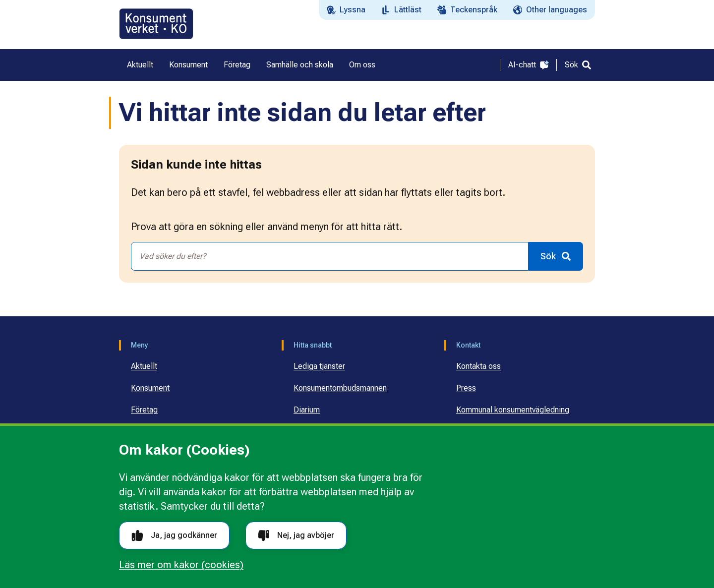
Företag (144, 410)
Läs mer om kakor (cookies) (181, 565)
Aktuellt (144, 366)
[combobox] (330, 256)
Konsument (150, 388)
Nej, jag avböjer (296, 536)
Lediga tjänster (319, 366)
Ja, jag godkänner (174, 536)
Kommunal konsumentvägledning (513, 410)
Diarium (307, 410)
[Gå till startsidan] (156, 24)
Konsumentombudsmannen (340, 388)
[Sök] (578, 65)
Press (466, 388)
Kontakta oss (478, 366)
